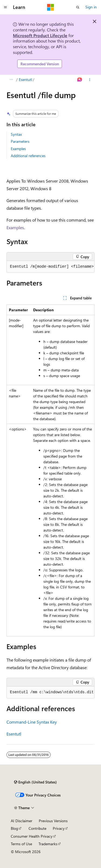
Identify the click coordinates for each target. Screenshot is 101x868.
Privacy (59, 828)
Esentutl (25, 80)
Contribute (37, 828)
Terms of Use (21, 844)
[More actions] (90, 80)
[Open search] (78, 7)
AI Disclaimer (22, 821)
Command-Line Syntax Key (32, 722)
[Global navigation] (5, 7)
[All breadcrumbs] (11, 80)
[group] (50, 267)
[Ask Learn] (80, 80)
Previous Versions (53, 821)
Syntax (16, 134)
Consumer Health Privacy (32, 836)
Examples (18, 149)
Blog (14, 828)
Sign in (91, 7)
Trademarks (48, 844)
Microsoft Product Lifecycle (40, 35)
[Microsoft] (51, 7)
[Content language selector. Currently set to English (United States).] (35, 782)
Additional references (28, 156)
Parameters (20, 141)
